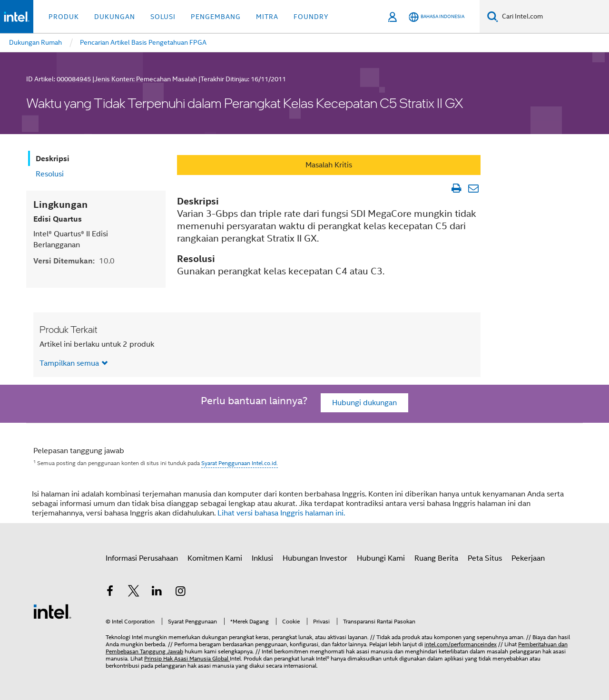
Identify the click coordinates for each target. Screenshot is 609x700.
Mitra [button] (267, 17)
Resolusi (50, 174)
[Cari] (493, 16)
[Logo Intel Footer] (52, 611)
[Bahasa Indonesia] (437, 17)
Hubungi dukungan (364, 403)
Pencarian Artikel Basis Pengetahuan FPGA (143, 42)
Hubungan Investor (315, 558)
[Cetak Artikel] (456, 188)
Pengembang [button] (216, 17)
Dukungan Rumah (35, 42)
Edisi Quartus (58, 219)
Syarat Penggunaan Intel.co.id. (240, 463)
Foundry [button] (311, 17)
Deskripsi (53, 159)
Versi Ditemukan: (74, 261)
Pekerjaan (528, 558)
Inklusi (262, 558)
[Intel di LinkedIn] (157, 593)
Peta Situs (485, 558)
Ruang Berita (436, 558)
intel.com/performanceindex (461, 644)
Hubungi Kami (381, 558)
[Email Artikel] (473, 188)
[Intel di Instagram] (181, 593)
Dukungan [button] (115, 17)
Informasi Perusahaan (142, 558)
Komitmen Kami (215, 558)
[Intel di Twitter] (134, 593)
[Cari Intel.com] (554, 17)
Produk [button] (64, 17)
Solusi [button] (163, 17)
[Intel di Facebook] (110, 593)
